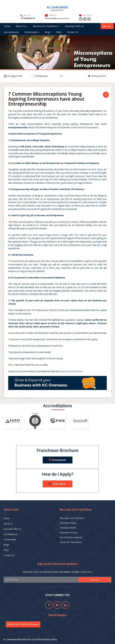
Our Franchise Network (71, 537)
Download (57, 460)
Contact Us (73, 32)
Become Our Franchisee (46, 26)
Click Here (57, 484)
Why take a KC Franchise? (72, 518)
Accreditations (11, 32)
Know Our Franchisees (71, 542)
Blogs (48, 32)
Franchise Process (69, 533)
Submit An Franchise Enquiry (23, 624)
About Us (22, 26)
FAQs (59, 32)
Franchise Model (68, 528)
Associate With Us (74, 26)
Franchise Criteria (68, 523)
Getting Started (99, 76)
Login (107, 26)
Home (7, 26)
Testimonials (32, 32)
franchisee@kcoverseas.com (57, 18)
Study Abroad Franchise (71, 371)
